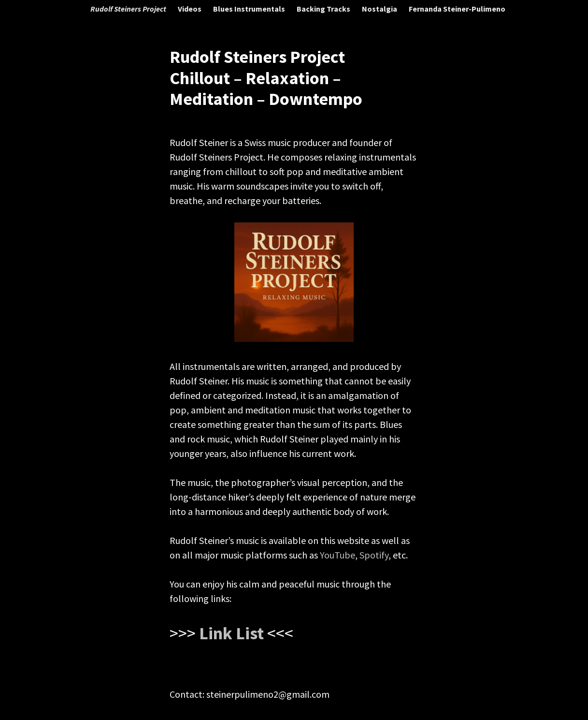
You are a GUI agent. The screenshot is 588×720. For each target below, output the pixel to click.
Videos (190, 9)
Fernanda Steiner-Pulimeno (457, 9)
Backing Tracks (323, 9)
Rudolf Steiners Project (128, 9)
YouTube (337, 555)
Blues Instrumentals (249, 9)
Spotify (374, 555)
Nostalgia (380, 9)
